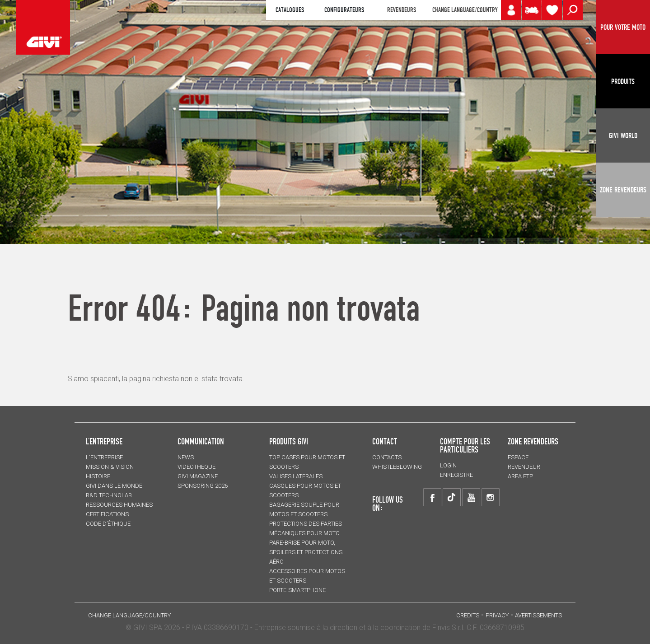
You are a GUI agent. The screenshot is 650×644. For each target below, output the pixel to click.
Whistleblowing (397, 467)
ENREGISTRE (456, 475)
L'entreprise (104, 457)
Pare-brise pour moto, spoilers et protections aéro (306, 552)
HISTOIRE (98, 476)
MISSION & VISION (110, 467)
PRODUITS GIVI (289, 441)
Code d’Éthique (108, 524)
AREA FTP (520, 476)
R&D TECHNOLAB (109, 495)
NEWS (186, 457)
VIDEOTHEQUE (196, 467)
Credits (468, 615)
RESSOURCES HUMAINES (119, 505)
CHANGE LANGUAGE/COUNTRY (465, 10)
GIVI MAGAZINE (198, 476)
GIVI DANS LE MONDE (114, 486)
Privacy (497, 615)
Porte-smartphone (297, 590)
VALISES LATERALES (296, 476)
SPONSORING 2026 (203, 486)
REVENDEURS (402, 10)
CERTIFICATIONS (107, 514)
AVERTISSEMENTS (538, 615)
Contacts (387, 457)
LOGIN (448, 465)
